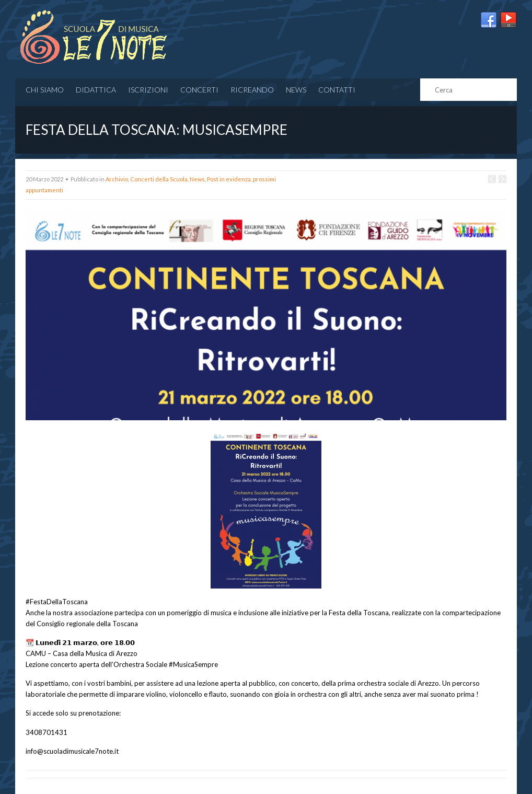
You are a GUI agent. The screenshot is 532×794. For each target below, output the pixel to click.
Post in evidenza (229, 179)
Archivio (117, 179)
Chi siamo (45, 90)
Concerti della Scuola (159, 179)
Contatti (337, 90)
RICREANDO (252, 90)
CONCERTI (199, 90)
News (296, 90)
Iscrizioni (148, 90)
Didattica (96, 90)
